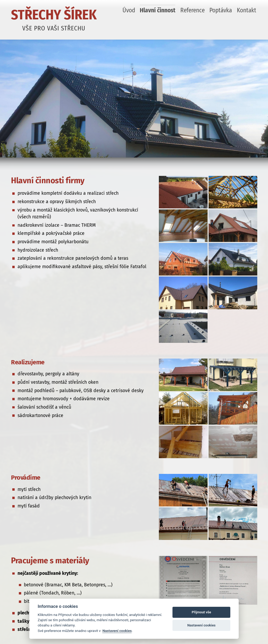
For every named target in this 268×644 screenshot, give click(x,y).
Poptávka (221, 10)
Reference (192, 10)
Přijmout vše (202, 612)
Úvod (129, 10)
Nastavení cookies (117, 631)
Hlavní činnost (158, 10)
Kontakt (247, 10)
